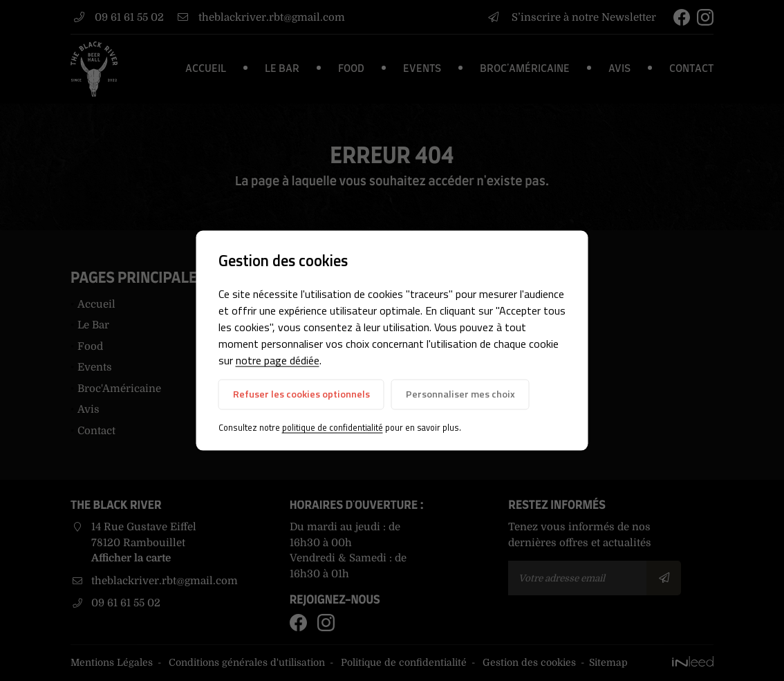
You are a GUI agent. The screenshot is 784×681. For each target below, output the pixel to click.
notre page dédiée (278, 360)
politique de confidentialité (333, 427)
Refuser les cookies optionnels (301, 394)
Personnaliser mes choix (460, 394)
